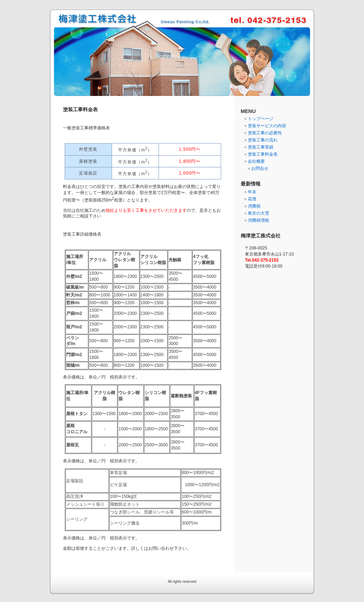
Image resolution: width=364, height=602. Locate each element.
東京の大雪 (258, 213)
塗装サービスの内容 (267, 126)
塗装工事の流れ (263, 140)
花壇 (252, 199)
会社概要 (256, 161)
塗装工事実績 (261, 147)
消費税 (254, 206)
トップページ (261, 119)
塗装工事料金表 (263, 154)
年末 (252, 192)
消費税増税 (258, 220)
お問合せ (260, 168)
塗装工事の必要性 (265, 133)
